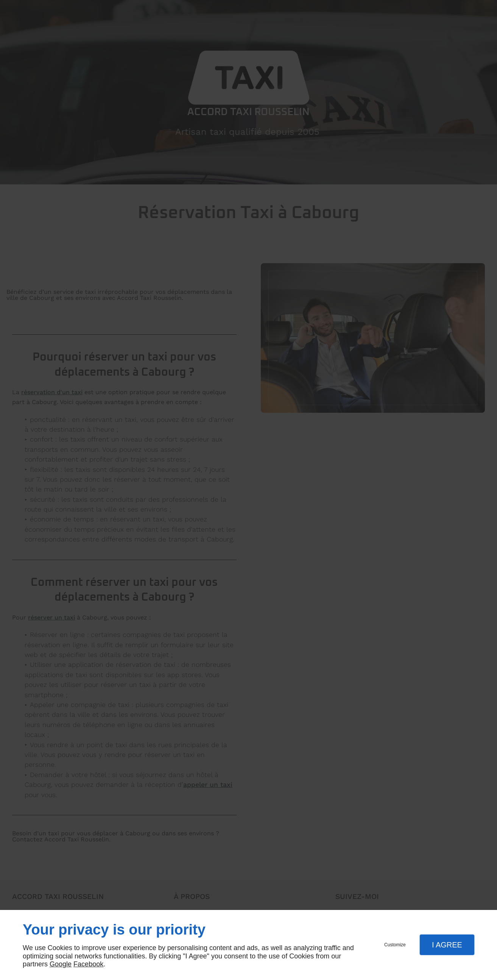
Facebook (88, 964)
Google (61, 964)
